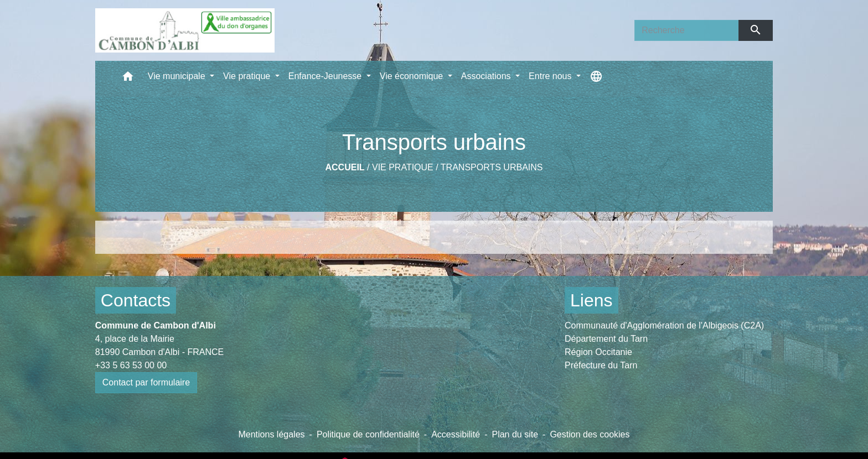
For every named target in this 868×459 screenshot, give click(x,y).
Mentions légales (271, 434)
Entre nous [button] (551, 76)
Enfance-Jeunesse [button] (326, 76)
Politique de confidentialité (368, 434)
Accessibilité (456, 434)
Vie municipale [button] (178, 76)
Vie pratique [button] (248, 76)
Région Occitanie (598, 352)
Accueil (345, 167)
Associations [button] (487, 76)
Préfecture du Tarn (601, 365)
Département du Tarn (606, 339)
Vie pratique (403, 167)
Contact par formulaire (146, 382)
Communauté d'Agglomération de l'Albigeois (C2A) (664, 325)
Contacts (136, 300)
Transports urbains (492, 167)
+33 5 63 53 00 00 (131, 365)
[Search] (686, 30)
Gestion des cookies (590, 434)
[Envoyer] (756, 30)
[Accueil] (185, 30)
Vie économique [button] (413, 76)
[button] (128, 79)
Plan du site (515, 434)
